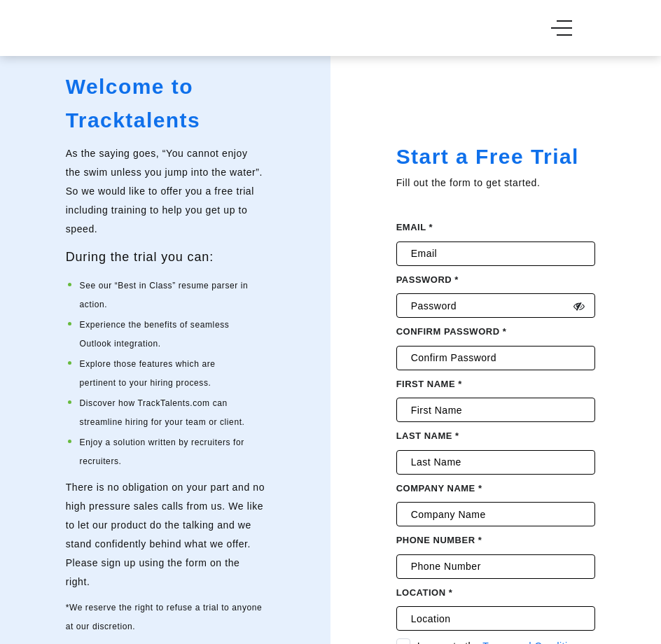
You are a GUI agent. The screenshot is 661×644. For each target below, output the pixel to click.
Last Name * (428, 436)
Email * (415, 227)
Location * (425, 593)
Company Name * (439, 488)
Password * (427, 280)
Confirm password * (452, 331)
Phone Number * (439, 540)
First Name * (429, 384)
